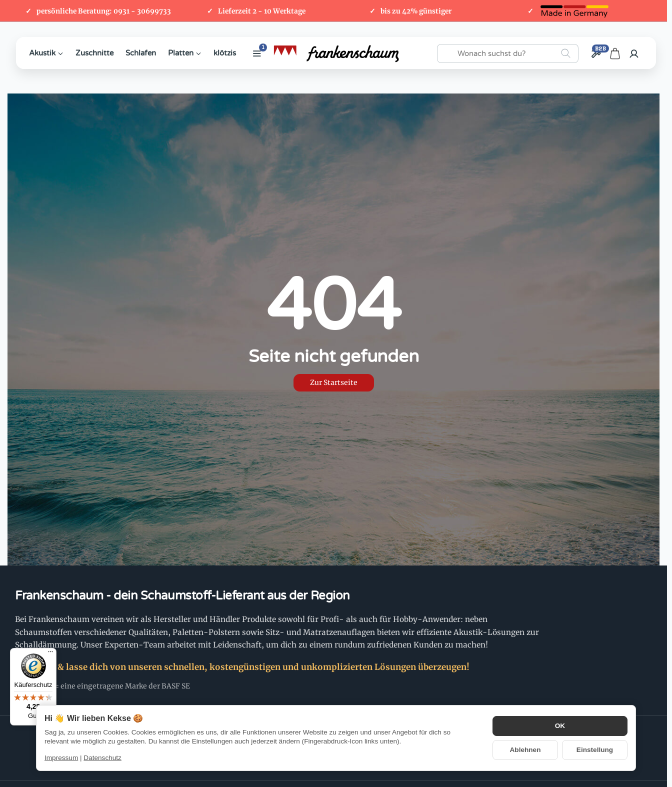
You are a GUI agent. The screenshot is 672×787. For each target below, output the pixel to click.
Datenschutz (102, 758)
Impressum (61, 758)
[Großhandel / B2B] (596, 53)
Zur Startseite (334, 382)
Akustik (46, 53)
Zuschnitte (94, 53)
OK (560, 726)
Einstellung (595, 750)
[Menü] (50, 654)
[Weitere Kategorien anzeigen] (257, 53)
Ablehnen (525, 750)
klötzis (225, 53)
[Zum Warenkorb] (615, 53)
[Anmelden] (634, 53)
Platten (185, 53)
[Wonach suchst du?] (508, 53)
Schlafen (141, 53)
